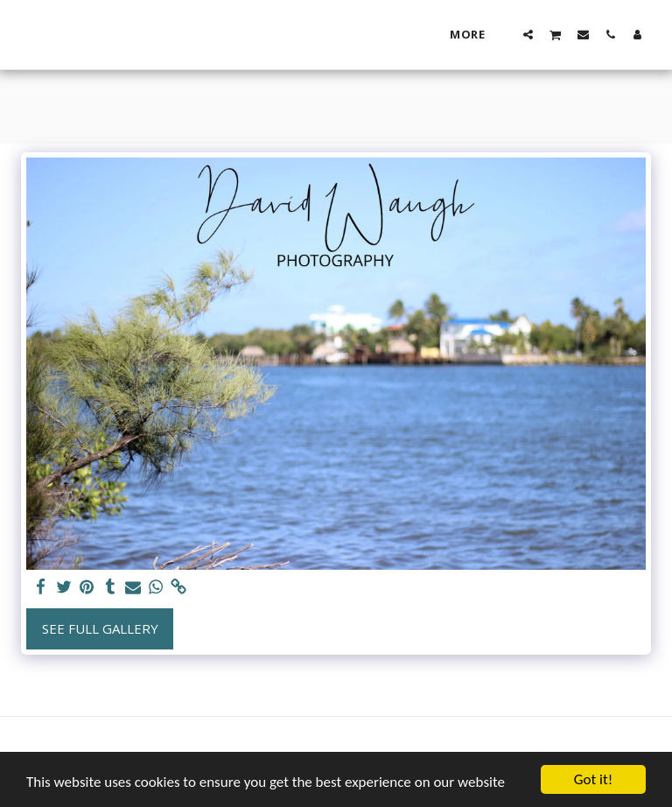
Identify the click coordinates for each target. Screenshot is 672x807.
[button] (528, 34)
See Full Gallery (100, 628)
